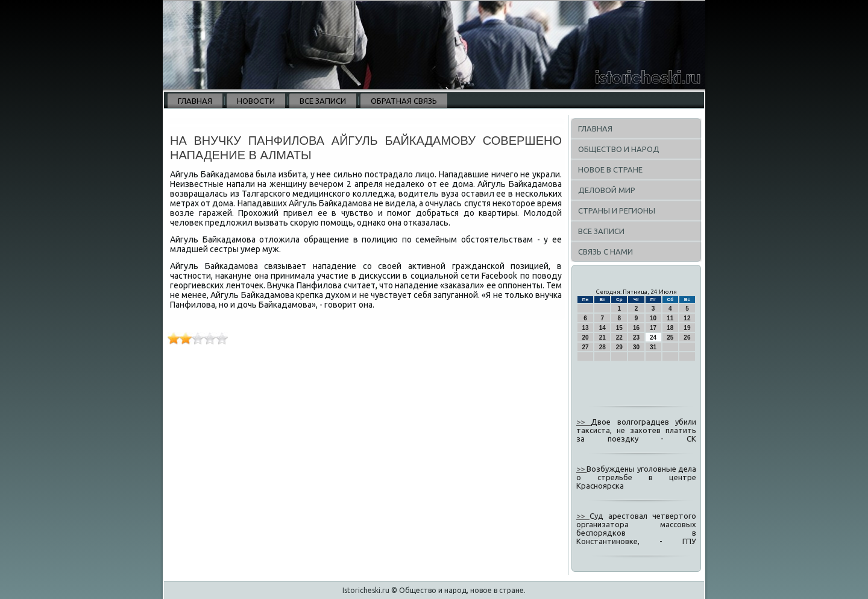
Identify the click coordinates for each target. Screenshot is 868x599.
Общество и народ (619, 149)
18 (670, 328)
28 (602, 347)
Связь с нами (605, 252)
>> (583, 422)
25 (670, 338)
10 (653, 318)
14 (602, 328)
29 (619, 347)
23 (636, 338)
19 (687, 328)
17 (653, 328)
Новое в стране (610, 170)
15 (619, 328)
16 (636, 328)
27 (586, 347)
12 (687, 318)
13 (586, 328)
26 (687, 338)
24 (653, 338)
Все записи (323, 101)
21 (602, 338)
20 (586, 338)
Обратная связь (404, 101)
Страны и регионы (617, 211)
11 (670, 318)
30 (636, 347)
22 (619, 338)
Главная (195, 101)
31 (653, 347)
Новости (256, 101)
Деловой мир (607, 190)
